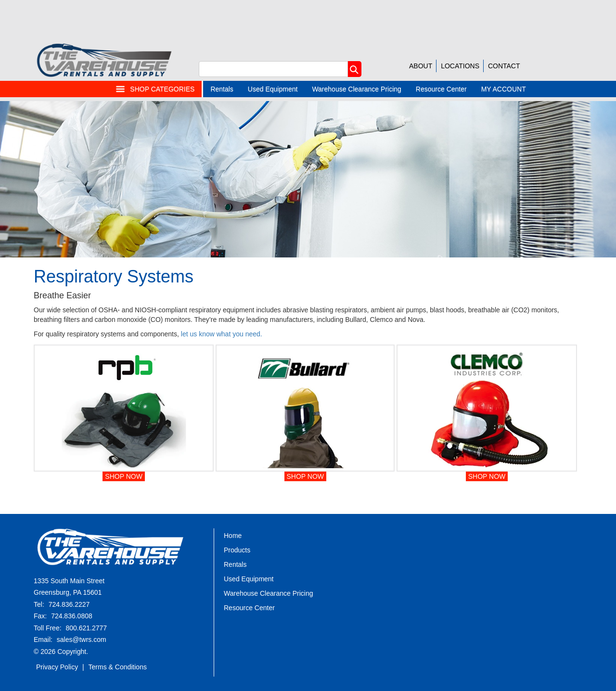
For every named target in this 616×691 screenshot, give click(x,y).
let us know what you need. (222, 334)
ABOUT (421, 66)
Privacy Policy (57, 667)
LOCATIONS (460, 66)
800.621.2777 (86, 628)
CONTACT (504, 66)
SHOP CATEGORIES (155, 89)
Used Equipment (273, 89)
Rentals (222, 89)
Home (233, 536)
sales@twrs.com (82, 640)
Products (237, 550)
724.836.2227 (69, 604)
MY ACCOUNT (504, 89)
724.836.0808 (72, 616)
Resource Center (441, 89)
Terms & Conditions (118, 667)
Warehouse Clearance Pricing (356, 89)
